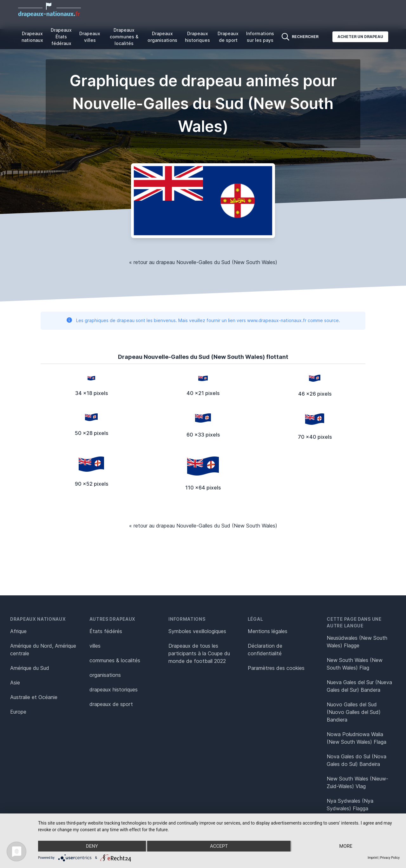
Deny (92, 846)
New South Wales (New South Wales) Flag (355, 664)
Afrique (18, 631)
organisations (105, 675)
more (346, 846)
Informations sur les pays (260, 37)
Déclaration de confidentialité (265, 650)
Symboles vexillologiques (197, 631)
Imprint (373, 858)
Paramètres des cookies (276, 668)
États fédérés (106, 631)
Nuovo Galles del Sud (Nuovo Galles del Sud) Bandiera (354, 712)
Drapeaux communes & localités (124, 37)
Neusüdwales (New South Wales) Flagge (357, 642)
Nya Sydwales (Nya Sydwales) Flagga (350, 805)
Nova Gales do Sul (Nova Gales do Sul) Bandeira (357, 760)
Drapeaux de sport (228, 37)
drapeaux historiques (114, 690)
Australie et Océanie (34, 697)
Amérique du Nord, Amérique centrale (43, 650)
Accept (219, 846)
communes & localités (115, 660)
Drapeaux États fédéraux (61, 37)
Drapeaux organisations (162, 37)
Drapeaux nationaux (32, 37)
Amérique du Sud (30, 668)
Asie (15, 683)
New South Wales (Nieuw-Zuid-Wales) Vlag (357, 782)
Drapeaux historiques (197, 37)
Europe (18, 712)
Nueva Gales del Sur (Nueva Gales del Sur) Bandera (359, 686)
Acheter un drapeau (360, 37)
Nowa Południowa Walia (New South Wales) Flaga (357, 738)
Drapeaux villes (90, 37)
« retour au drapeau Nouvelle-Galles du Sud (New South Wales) (203, 262)
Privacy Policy (390, 858)
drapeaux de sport (111, 704)
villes (95, 646)
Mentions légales (268, 631)
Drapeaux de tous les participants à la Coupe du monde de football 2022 (199, 653)
